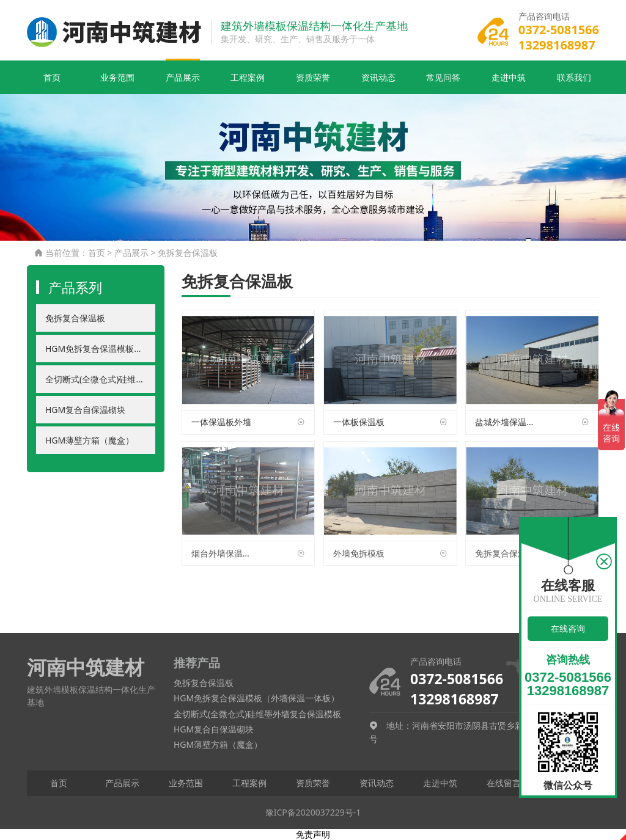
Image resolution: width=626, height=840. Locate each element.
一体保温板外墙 (221, 422)
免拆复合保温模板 (506, 553)
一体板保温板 (359, 422)
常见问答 (443, 77)
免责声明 (313, 834)
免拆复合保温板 (188, 253)
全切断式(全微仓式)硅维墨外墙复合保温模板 (100, 379)
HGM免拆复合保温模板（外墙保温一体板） (100, 349)
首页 (52, 77)
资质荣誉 (313, 77)
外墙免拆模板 (359, 553)
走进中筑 (509, 77)
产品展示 (183, 77)
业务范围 (117, 77)
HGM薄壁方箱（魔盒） (90, 440)
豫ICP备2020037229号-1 (313, 812)
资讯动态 (378, 77)
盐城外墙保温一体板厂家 (506, 422)
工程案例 (248, 77)
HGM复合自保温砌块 (85, 410)
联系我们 (574, 77)
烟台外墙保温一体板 (223, 553)
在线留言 (504, 783)
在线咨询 (568, 628)
